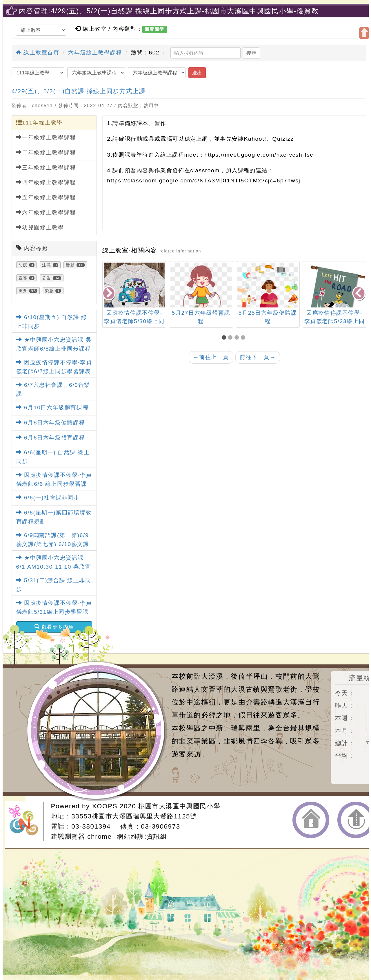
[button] (225, 338)
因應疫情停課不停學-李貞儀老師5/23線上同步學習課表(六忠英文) (335, 321)
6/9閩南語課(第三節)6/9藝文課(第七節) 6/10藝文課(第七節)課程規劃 (53, 544)
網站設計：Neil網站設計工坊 (26, 822)
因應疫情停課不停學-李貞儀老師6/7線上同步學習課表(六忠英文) (54, 371)
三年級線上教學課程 (46, 167)
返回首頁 (311, 820)
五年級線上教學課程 (46, 197)
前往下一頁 (258, 357)
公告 (47, 278)
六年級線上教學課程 (95, 53)
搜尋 (251, 53)
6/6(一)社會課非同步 (48, 498)
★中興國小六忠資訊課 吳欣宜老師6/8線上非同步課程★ (54, 349)
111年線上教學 (39, 122)
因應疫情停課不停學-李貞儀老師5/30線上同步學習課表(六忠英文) (134, 321)
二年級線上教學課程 (46, 152)
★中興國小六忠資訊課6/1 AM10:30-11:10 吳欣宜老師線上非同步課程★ (54, 567)
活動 (70, 265)
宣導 (23, 278)
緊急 (49, 291)
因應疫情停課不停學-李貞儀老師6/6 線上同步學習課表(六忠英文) (54, 484)
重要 (23, 291)
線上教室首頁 (38, 53)
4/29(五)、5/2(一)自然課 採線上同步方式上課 (79, 91)
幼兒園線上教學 (40, 227)
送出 (197, 73)
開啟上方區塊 (364, 33)
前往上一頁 (211, 357)
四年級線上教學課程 (46, 182)
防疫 (23, 265)
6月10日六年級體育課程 (52, 407)
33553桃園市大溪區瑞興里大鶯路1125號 (134, 816)
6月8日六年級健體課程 (51, 423)
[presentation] (109, 294)
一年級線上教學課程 (46, 137)
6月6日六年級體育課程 (51, 438)
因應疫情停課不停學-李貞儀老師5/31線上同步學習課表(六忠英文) (54, 612)
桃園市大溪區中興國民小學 (179, 806)
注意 (47, 265)
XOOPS (105, 806)
